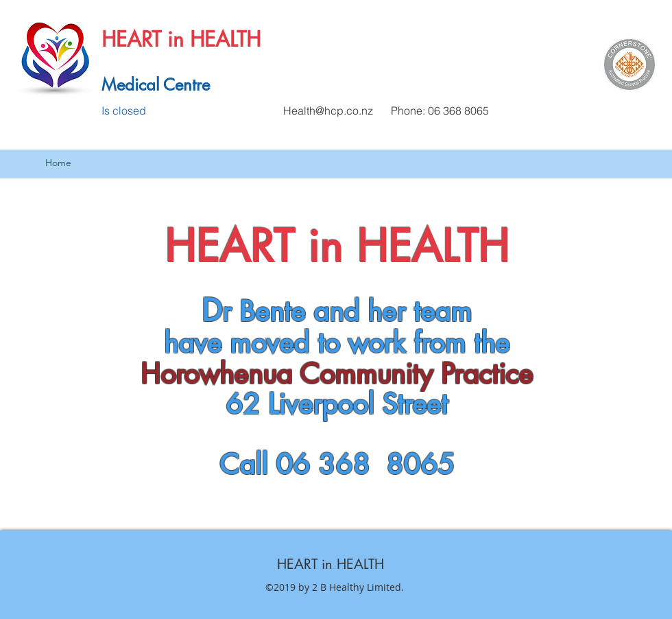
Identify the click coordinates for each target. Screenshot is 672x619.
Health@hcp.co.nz (328, 110)
